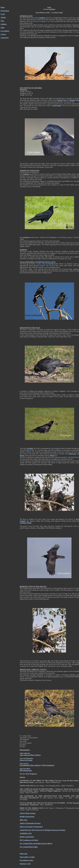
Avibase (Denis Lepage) (28, 813)
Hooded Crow (74, 100)
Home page (24, 854)
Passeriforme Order (26, 860)
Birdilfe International (27, 817)
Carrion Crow (62, 100)
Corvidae (42, 18)
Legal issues (5, 38)
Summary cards (25, 864)
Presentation (5, 11)
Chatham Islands (26, 523)
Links (3, 28)
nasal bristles (57, 106)
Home (3, 7)
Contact (3, 34)
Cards (3, 14)
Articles (3, 17)
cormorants (72, 454)
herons (22, 456)
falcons (52, 456)
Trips (2, 21)
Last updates (5, 31)
